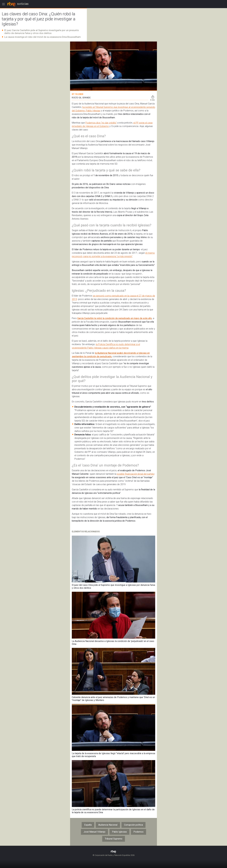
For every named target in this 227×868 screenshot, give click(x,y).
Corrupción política (133, 825)
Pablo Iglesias (119, 832)
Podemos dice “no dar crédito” (101, 123)
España (88, 825)
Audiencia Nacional (108, 825)
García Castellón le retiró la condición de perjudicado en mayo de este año (115, 318)
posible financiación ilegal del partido (136, 474)
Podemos (138, 832)
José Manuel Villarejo (94, 832)
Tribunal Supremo (114, 839)
